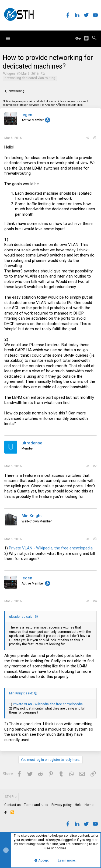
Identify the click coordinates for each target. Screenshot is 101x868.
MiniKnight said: (21, 693)
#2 (95, 466)
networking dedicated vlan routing (30, 78)
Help (78, 805)
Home (89, 805)
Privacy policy (62, 805)
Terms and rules (36, 805)
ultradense (32, 443)
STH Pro (11, 797)
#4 (95, 601)
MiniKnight (32, 516)
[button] (8, 39)
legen (11, 74)
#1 (95, 138)
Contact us (13, 805)
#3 (95, 539)
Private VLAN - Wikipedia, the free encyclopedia (51, 548)
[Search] (94, 38)
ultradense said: (21, 617)
